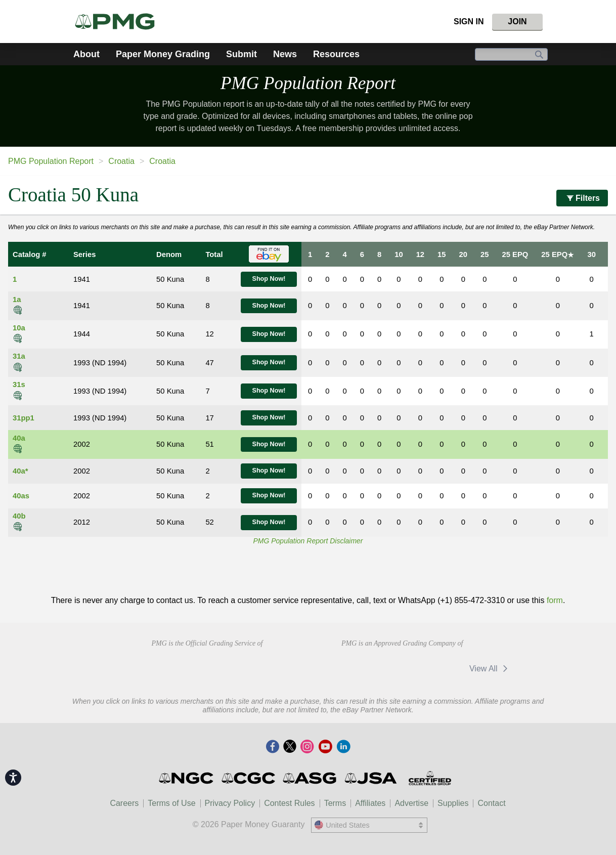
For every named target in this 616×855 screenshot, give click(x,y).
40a (19, 438)
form (555, 600)
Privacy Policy (230, 803)
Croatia (121, 161)
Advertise (411, 803)
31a (19, 356)
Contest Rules (290, 803)
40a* (20, 471)
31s (19, 384)
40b (19, 516)
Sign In (469, 22)
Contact (491, 803)
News (285, 54)
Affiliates (370, 803)
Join (517, 22)
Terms (335, 803)
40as (21, 496)
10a (19, 328)
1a (17, 300)
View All (490, 669)
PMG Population (308, 83)
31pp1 (24, 418)
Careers (124, 803)
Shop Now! (269, 279)
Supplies (453, 803)
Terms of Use (171, 803)
